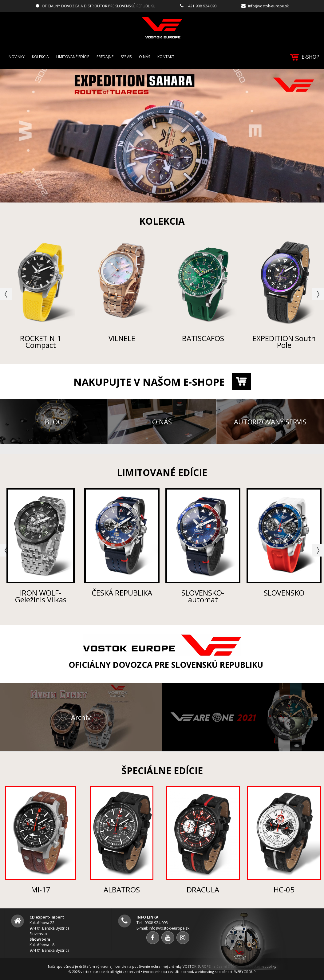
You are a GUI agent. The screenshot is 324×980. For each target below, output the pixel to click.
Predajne (105, 57)
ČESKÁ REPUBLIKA (122, 593)
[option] (162, 136)
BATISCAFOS (203, 338)
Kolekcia (40, 57)
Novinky (17, 57)
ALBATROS (122, 889)
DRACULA (203, 889)
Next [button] (318, 294)
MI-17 (41, 889)
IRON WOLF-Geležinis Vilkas (41, 596)
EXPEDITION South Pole (284, 342)
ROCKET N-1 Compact (41, 342)
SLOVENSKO (284, 593)
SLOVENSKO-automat (203, 596)
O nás (144, 57)
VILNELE (122, 338)
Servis (126, 57)
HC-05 (284, 889)
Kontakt (166, 57)
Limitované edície (73, 57)
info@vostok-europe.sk (268, 6)
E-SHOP (305, 57)
